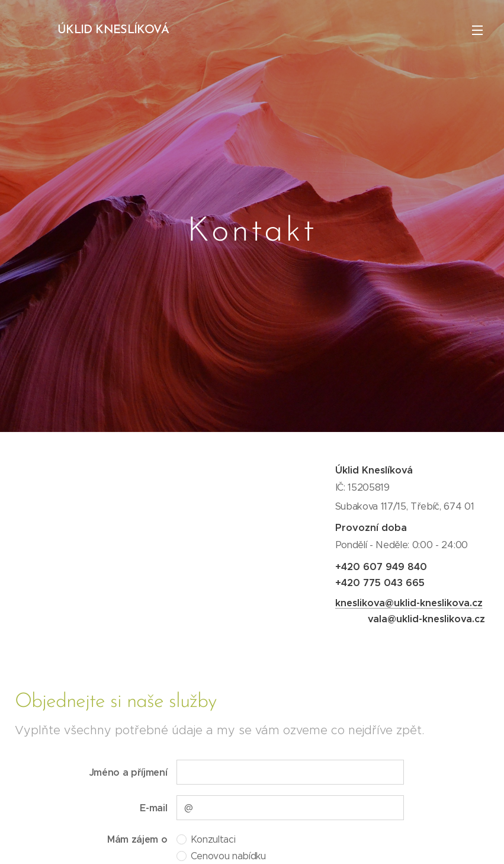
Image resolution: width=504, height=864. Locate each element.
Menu (477, 30)
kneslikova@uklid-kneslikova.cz (408, 603)
